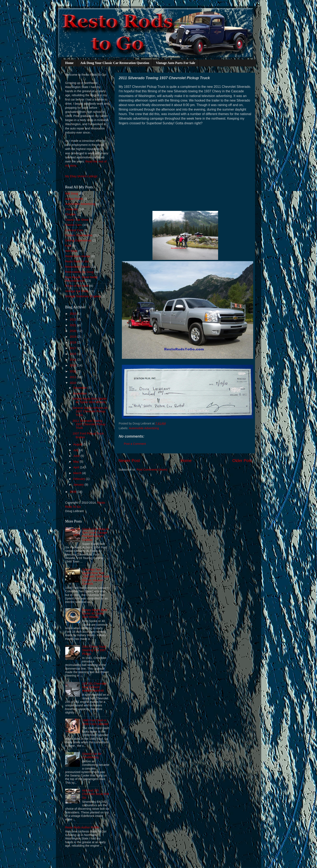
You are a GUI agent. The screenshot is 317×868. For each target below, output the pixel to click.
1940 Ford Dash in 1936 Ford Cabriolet (95, 722)
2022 (73, 319)
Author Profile (74, 199)
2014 (73, 360)
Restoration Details (78, 267)
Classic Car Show (77, 220)
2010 (73, 383)
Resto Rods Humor (78, 256)
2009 (73, 492)
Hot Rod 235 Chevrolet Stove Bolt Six (96, 794)
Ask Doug (72, 193)
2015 (73, 354)
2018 (73, 342)
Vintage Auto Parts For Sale (176, 63)
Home (69, 63)
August (78, 444)
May (76, 462)
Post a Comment (135, 444)
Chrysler (71, 214)
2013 (73, 365)
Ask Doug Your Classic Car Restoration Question (115, 63)
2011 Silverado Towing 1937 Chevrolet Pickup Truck (89, 424)
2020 (73, 331)
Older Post (242, 461)
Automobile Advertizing (144, 428)
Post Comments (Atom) (152, 470)
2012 (73, 371)
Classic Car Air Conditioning (92, 755)
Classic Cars (74, 225)
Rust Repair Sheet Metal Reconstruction (81, 279)
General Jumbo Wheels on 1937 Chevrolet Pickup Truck (90, 411)
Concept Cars (74, 230)
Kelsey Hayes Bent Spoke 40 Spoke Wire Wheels (89, 400)
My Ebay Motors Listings (81, 176)
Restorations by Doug (79, 272)
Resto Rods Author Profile (82, 827)
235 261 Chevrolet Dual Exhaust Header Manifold (94, 687)
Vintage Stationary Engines (83, 296)
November (80, 393)
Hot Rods (71, 251)
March (78, 473)
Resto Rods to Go (77, 261)
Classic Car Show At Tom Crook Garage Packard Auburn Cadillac (95, 534)
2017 (73, 348)
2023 (73, 314)
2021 (73, 325)
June (77, 456)
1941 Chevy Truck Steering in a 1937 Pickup (94, 650)
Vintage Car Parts (77, 291)
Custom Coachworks (79, 235)
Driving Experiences (78, 240)
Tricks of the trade (77, 286)
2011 (73, 377)
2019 (73, 337)
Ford (68, 246)
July (76, 450)
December (80, 388)
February (80, 479)
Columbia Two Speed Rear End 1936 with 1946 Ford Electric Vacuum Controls (96, 577)
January (79, 485)
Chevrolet (72, 209)
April (77, 467)
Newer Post (129, 461)
